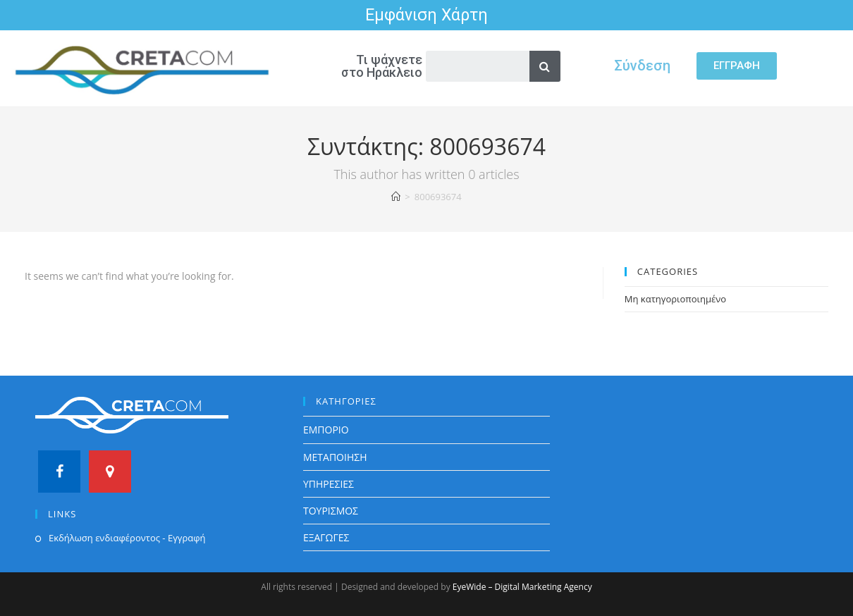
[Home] (396, 197)
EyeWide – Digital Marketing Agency (522, 587)
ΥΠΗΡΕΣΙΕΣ (329, 484)
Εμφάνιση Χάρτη (426, 15)
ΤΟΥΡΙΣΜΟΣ (331, 511)
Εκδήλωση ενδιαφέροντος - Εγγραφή (127, 538)
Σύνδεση (642, 66)
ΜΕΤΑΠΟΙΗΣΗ (335, 457)
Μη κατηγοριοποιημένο (675, 299)
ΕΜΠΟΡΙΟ (326, 430)
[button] (737, 66)
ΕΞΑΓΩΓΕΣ (326, 537)
